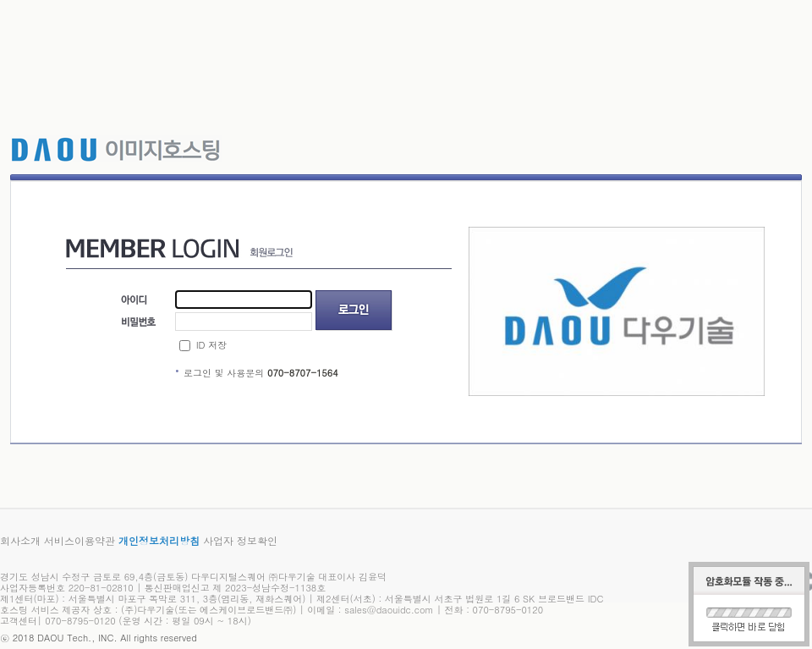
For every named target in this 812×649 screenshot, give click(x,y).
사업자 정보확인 (240, 540)
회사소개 (20, 540)
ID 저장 (211, 345)
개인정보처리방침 (159, 540)
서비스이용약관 (80, 540)
